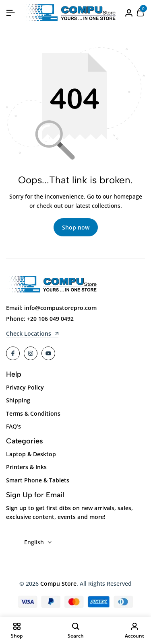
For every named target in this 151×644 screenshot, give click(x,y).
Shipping (18, 400)
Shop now (76, 227)
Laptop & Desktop (31, 454)
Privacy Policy (25, 387)
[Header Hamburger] (10, 13)
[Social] (13, 353)
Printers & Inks (26, 467)
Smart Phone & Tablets (38, 480)
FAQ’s (13, 426)
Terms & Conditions (33, 413)
